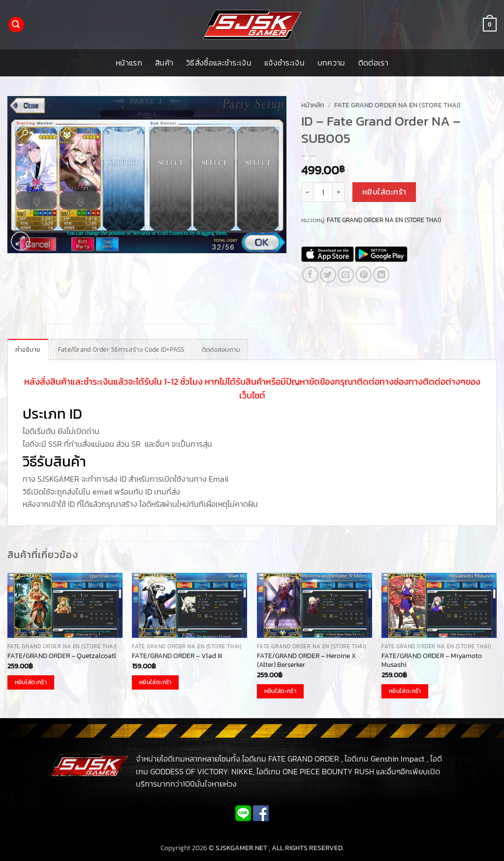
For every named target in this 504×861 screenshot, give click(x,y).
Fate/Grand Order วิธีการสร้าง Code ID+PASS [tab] (121, 349)
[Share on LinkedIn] (381, 275)
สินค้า (164, 63)
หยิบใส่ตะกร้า (384, 192)
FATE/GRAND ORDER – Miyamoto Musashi (432, 660)
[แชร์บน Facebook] (310, 275)
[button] (16, 25)
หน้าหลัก (313, 105)
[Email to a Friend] (346, 275)
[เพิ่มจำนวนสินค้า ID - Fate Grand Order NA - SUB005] (339, 192)
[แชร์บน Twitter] (328, 275)
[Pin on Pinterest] (363, 275)
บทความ (331, 63)
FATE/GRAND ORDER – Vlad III (177, 656)
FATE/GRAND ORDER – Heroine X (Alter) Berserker (306, 660)
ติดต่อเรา (373, 63)
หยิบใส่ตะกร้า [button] (31, 682)
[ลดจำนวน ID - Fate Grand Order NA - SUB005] (307, 192)
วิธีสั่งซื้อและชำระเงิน (219, 63)
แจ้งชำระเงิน (284, 63)
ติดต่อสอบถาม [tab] (221, 349)
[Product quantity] (323, 192)
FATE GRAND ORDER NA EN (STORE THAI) (397, 105)
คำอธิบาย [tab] (28, 349)
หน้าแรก (129, 63)
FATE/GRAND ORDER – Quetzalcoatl (62, 656)
